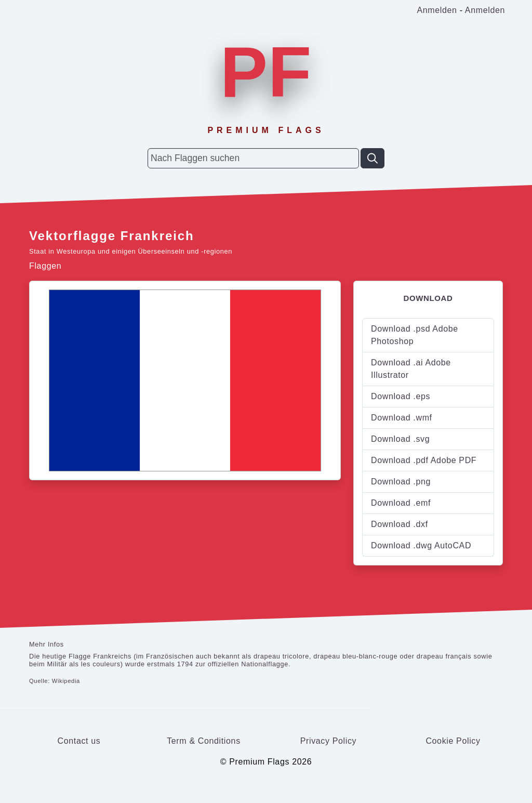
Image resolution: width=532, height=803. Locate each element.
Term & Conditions (204, 741)
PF (266, 72)
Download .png (401, 482)
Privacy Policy (329, 741)
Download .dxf (400, 524)
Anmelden (437, 10)
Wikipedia (66, 681)
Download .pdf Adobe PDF (424, 460)
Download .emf (401, 503)
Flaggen (45, 266)
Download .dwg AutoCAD (421, 545)
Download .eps (401, 396)
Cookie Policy (453, 741)
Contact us (79, 741)
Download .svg (400, 439)
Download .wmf (402, 418)
